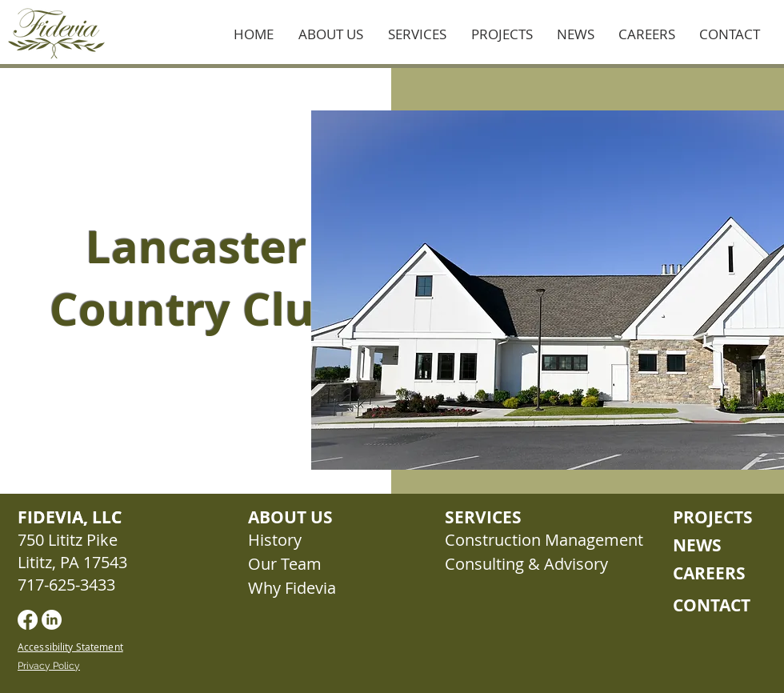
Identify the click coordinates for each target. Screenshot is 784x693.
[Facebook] (28, 620)
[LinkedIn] (52, 620)
